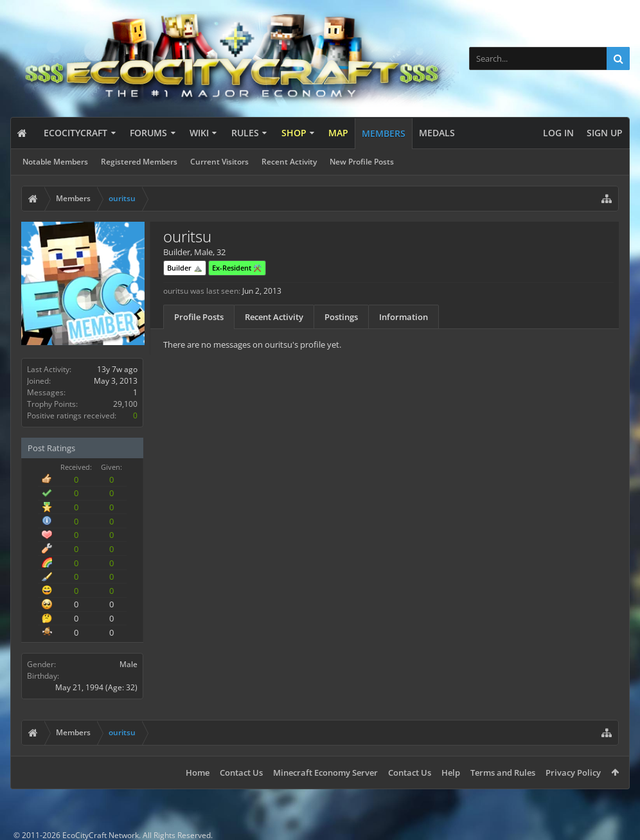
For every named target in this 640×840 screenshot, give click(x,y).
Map (338, 133)
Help (451, 773)
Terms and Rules (503, 773)
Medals (437, 133)
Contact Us (241, 773)
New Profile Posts (362, 162)
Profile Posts (199, 317)
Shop (294, 133)
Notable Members (55, 162)
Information (404, 317)
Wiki (199, 133)
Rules (245, 133)
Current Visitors (219, 162)
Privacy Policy (573, 773)
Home (198, 773)
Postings (341, 317)
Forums (148, 133)
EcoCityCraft (76, 133)
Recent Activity (289, 162)
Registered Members (139, 162)
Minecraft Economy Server (325, 773)
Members (384, 133)
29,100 (125, 404)
